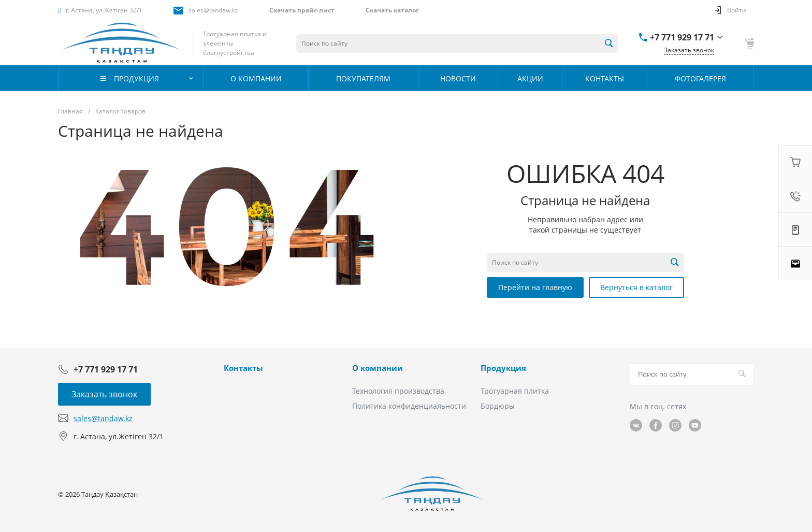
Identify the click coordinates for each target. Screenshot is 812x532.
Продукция (503, 368)
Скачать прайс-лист (302, 10)
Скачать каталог (392, 10)
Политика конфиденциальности (409, 406)
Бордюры (498, 406)
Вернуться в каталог (636, 287)
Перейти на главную (535, 287)
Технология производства (398, 391)
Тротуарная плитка (515, 391)
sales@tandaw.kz (213, 10)
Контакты (243, 368)
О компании (378, 368)
